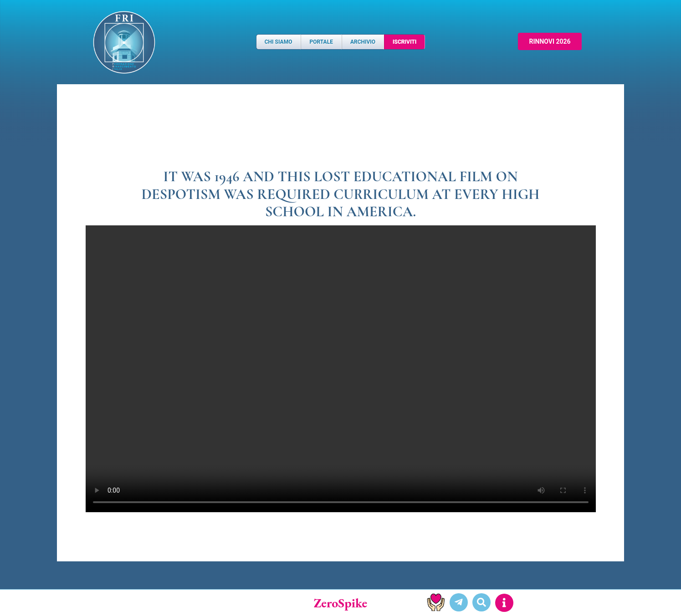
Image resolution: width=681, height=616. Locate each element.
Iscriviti (405, 42)
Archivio (363, 42)
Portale (321, 42)
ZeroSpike (341, 603)
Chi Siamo (279, 42)
